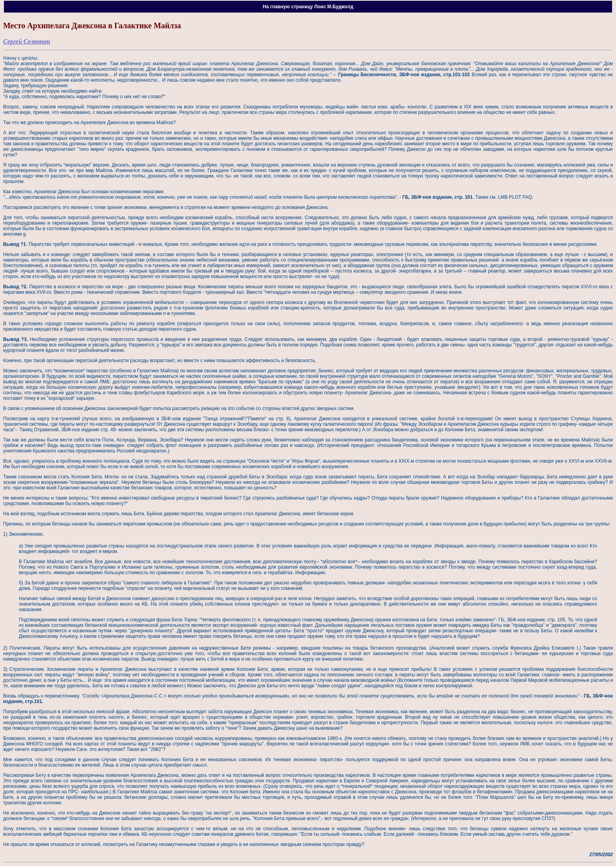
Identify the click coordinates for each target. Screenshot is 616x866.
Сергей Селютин (27, 41)
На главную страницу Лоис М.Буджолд (308, 7)
